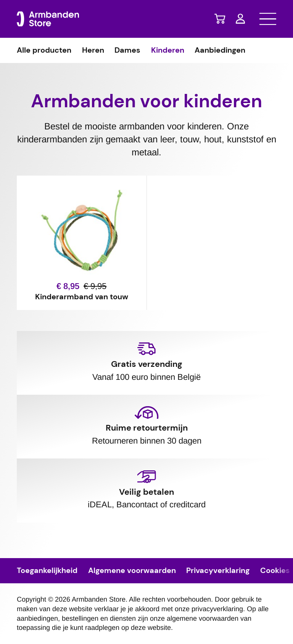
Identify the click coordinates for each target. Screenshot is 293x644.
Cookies (275, 571)
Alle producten (44, 50)
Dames (127, 50)
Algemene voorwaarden (132, 571)
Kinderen (168, 50)
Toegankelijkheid (47, 571)
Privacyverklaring (218, 571)
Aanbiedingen (220, 50)
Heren (93, 50)
